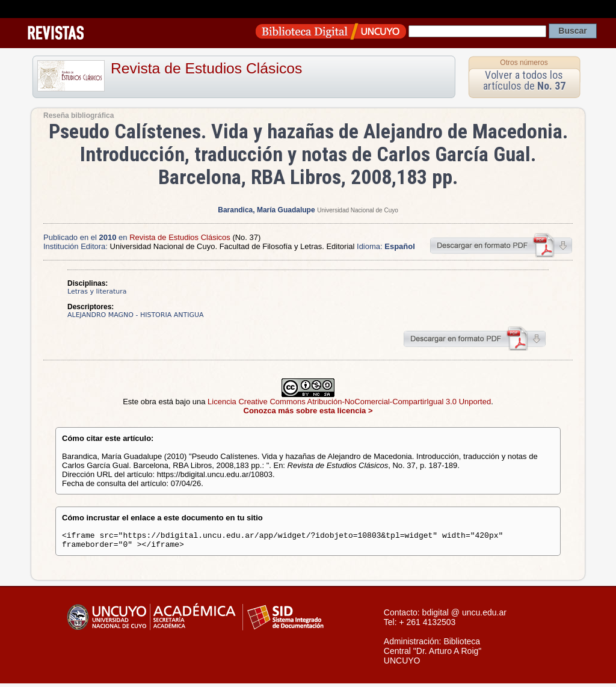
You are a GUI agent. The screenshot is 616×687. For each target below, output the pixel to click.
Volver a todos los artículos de (524, 80)
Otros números (524, 63)
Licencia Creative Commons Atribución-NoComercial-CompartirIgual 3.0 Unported (349, 402)
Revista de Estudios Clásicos (206, 68)
